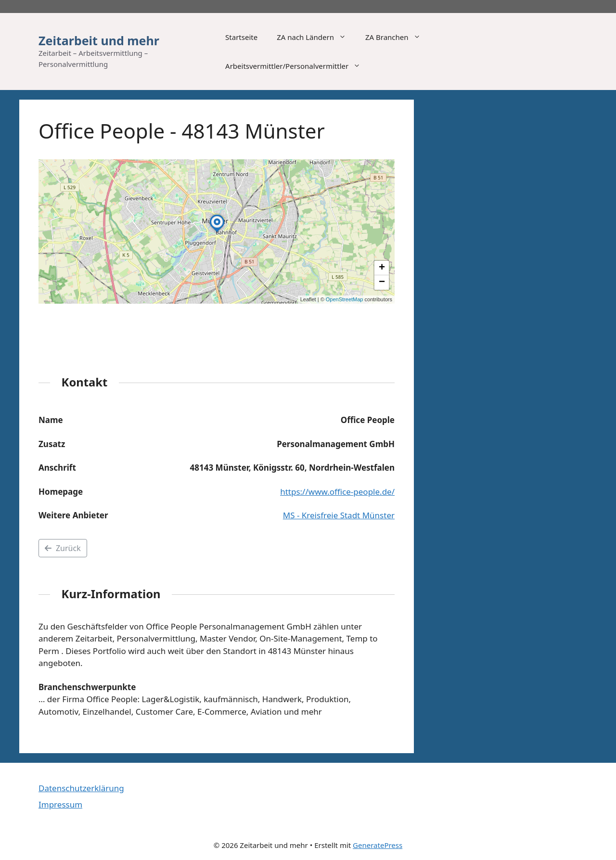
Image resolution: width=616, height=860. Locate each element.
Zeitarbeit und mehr (99, 40)
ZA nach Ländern (316, 37)
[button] (217, 232)
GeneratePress (378, 845)
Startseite (241, 37)
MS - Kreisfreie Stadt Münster (339, 515)
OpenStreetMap (345, 299)
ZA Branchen (398, 37)
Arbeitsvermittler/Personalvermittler (298, 66)
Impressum (60, 804)
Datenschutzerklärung (81, 788)
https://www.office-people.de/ (337, 492)
